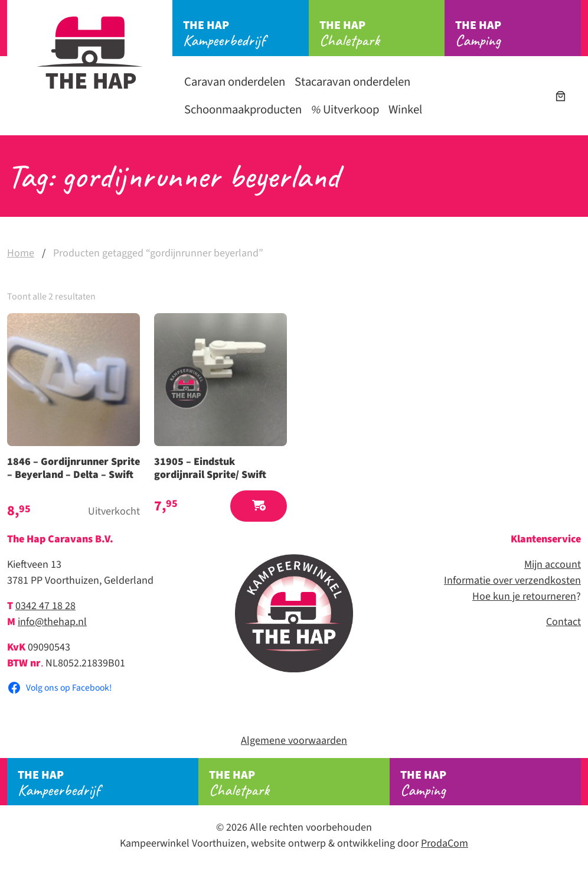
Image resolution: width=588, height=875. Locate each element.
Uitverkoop (345, 110)
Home (21, 253)
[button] (259, 506)
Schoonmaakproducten (243, 110)
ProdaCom (445, 843)
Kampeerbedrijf (246, 34)
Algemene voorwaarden (294, 741)
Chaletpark (382, 34)
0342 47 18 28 (45, 606)
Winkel (405, 110)
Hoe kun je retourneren (524, 596)
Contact (563, 622)
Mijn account (553, 565)
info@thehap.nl (52, 622)
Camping (518, 34)
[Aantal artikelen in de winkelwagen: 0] (561, 96)
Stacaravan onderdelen (352, 82)
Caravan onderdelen (235, 82)
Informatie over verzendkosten (512, 580)
